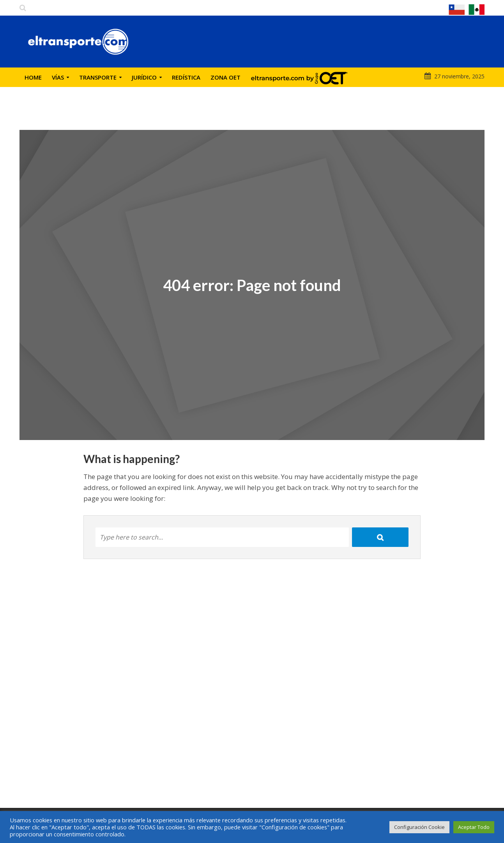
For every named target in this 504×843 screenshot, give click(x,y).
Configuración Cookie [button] (419, 827)
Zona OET (225, 77)
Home (33, 77)
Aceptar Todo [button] (474, 827)
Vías (58, 77)
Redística (186, 77)
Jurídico (144, 77)
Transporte (98, 77)
